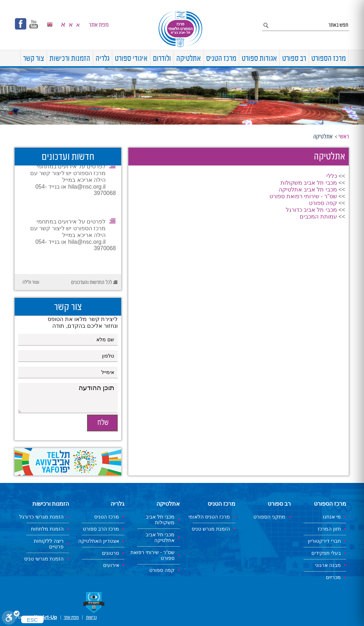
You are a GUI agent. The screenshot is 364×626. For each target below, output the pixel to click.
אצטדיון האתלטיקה (99, 541)
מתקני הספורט (269, 517)
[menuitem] (349, 58)
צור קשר (34, 59)
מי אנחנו (332, 517)
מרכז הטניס (221, 59)
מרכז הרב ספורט (101, 529)
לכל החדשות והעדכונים (92, 283)
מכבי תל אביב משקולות (309, 183)
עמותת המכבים (318, 217)
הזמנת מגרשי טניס (44, 559)
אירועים (111, 565)
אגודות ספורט (259, 59)
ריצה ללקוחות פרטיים (49, 544)
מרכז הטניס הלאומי (209, 517)
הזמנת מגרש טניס (211, 529)
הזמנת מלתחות (47, 529)
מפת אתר (99, 25)
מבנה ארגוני (328, 565)
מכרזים (333, 577)
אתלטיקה (189, 59)
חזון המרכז (329, 529)
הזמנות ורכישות (70, 59)
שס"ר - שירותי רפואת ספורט (303, 196)
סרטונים (111, 553)
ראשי (344, 137)
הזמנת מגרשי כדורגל (41, 517)
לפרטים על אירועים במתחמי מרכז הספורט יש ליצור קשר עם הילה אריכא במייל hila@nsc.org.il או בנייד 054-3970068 (73, 181)
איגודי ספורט (131, 59)
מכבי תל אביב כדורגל (311, 210)
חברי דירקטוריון (324, 541)
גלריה (103, 59)
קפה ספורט (323, 203)
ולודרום (162, 59)
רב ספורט (294, 59)
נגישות (91, 617)
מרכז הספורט (329, 59)
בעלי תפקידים (326, 553)
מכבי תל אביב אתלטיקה (308, 190)
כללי (332, 176)
